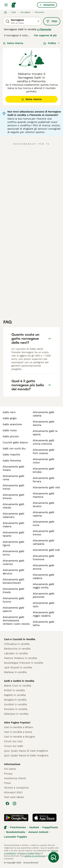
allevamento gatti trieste (13, 591)
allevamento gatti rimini (44, 461)
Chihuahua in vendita (17, 644)
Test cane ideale (14, 797)
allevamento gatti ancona (44, 567)
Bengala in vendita (15, 700)
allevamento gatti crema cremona (44, 442)
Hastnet (34, 827)
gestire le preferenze (35, 856)
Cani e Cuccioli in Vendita (20, 639)
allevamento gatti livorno (13, 600)
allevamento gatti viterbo (13, 506)
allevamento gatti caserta (44, 514)
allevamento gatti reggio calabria (44, 614)
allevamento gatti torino (13, 553)
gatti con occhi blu (14, 449)
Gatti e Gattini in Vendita (19, 681)
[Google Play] (16, 818)
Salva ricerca (13, 43)
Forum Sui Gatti (14, 746)
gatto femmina (12, 461)
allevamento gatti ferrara (44, 480)
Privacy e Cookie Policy (29, 853)
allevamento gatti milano (13, 468)
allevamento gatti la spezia (45, 433)
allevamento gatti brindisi (44, 470)
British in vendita (14, 690)
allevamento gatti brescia (13, 497)
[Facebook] (7, 804)
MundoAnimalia (16, 832)
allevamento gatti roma (13, 478)
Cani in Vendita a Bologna (19, 737)
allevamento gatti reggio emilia (44, 586)
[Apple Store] (45, 818)
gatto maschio (11, 455)
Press (7, 783)
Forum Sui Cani (13, 741)
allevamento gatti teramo (44, 505)
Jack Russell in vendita (18, 667)
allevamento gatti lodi (46, 550)
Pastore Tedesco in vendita (20, 658)
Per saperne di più (45, 35)
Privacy (8, 774)
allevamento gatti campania (44, 542)
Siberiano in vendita (16, 714)
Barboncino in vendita (17, 649)
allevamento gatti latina (44, 624)
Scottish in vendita (15, 704)
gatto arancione (12, 424)
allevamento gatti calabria (44, 576)
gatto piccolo (11, 436)
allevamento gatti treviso (44, 533)
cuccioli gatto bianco (15, 442)
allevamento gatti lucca (44, 523)
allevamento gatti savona (44, 423)
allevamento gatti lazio (44, 605)
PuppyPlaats (50, 827)
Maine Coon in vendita (18, 686)
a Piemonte (44, 29)
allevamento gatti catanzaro (13, 515)
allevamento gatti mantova (44, 495)
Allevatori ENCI (13, 792)
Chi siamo (10, 769)
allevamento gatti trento (13, 487)
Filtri (52, 21)
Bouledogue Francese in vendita (24, 663)
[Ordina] (52, 43)
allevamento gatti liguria (13, 544)
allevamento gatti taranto (13, 534)
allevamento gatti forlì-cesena (44, 452)
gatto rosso (10, 430)
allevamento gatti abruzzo (13, 572)
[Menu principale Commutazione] (6, 5)
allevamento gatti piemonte (44, 595)
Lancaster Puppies (15, 837)
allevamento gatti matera (13, 525)
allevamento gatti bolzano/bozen (13, 581)
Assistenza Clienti (15, 778)
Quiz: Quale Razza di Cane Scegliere (26, 751)
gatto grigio (10, 418)
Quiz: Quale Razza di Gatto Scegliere (26, 755)
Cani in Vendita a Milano (19, 727)
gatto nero (9, 412)
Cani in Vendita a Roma (18, 732)
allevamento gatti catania (44, 414)
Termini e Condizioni (16, 788)
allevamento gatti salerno (13, 609)
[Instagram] (14, 804)
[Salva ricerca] (54, 857)
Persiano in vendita (16, 709)
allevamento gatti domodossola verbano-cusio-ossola (16, 620)
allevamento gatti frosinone (44, 558)
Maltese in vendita (15, 672)
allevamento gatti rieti (46, 487)
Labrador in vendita (16, 653)
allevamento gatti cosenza (13, 562)
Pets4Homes (18, 827)
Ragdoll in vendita (15, 695)
